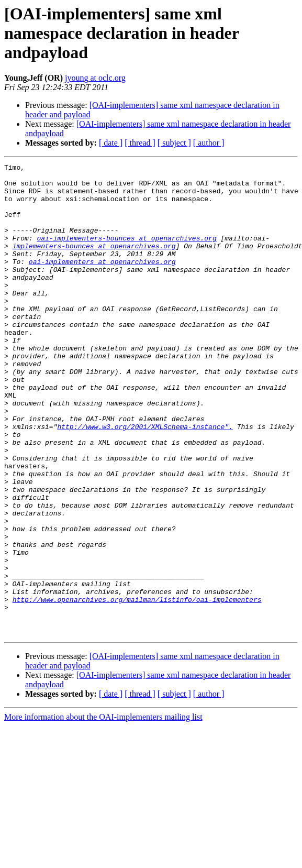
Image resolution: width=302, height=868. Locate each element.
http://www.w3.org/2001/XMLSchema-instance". (145, 480)
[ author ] (209, 143)
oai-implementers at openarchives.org (102, 282)
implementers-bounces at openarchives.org (94, 263)
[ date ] (111, 143)
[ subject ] (174, 143)
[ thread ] (140, 143)
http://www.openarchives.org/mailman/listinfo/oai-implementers (137, 687)
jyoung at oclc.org (95, 78)
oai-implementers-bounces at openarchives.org (126, 254)
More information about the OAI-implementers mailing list (103, 811)
